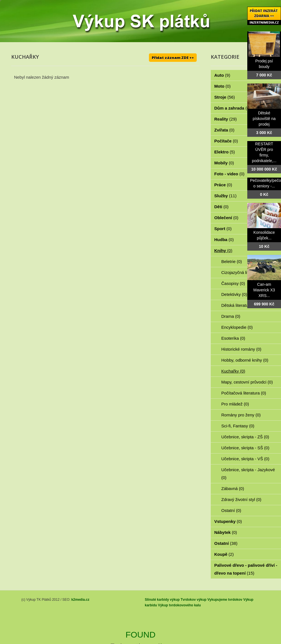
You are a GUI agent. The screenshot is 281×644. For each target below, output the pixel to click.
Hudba (224, 240)
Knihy (223, 250)
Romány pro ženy (241, 415)
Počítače (226, 141)
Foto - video (230, 174)
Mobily (224, 163)
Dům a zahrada (233, 108)
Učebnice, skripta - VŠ (245, 459)
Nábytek (226, 532)
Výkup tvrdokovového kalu (179, 605)
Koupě (224, 554)
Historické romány (242, 349)
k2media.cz (80, 600)
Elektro (225, 152)
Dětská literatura (240, 305)
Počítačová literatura (244, 393)
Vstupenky (228, 521)
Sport (223, 229)
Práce (223, 185)
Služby (226, 196)
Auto (222, 75)
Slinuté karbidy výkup (162, 600)
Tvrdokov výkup (194, 600)
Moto (223, 86)
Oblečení (226, 218)
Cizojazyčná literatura (245, 272)
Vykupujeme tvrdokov (225, 600)
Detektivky (234, 294)
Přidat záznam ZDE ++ (173, 58)
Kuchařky (233, 371)
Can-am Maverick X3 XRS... (264, 290)
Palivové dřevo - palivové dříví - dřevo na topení (246, 569)
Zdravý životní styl (242, 499)
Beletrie (232, 261)
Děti (222, 207)
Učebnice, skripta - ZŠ (245, 437)
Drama (231, 316)
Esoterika (233, 338)
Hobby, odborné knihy (245, 360)
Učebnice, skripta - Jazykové (248, 474)
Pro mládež (235, 404)
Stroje (225, 97)
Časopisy (233, 283)
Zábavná (233, 488)
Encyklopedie (237, 327)
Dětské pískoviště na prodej (264, 119)
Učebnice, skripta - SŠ (245, 448)
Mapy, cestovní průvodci (247, 382)
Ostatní (231, 510)
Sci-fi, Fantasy (238, 426)
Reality (226, 119)
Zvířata (225, 130)
